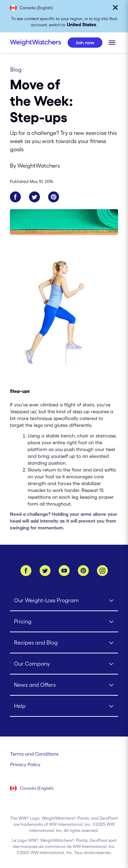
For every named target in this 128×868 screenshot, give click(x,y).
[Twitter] (45, 571)
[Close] (115, 7)
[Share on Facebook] (15, 197)
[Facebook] (26, 571)
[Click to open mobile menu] (112, 43)
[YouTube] (64, 571)
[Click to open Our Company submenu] (64, 664)
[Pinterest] (83, 571)
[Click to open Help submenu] (64, 706)
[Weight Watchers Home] (35, 43)
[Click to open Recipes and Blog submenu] (64, 643)
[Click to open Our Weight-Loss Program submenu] (64, 601)
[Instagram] (102, 571)
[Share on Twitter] (34, 197)
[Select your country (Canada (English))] (32, 789)
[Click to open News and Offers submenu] (64, 685)
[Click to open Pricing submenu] (64, 622)
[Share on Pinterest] (54, 197)
